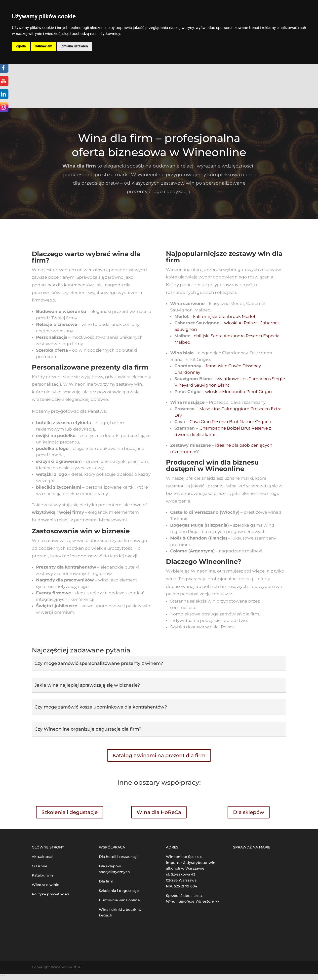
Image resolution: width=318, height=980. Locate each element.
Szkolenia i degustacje (70, 812)
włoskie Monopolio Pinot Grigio (238, 392)
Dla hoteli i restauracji (118, 857)
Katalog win (42, 875)
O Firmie (40, 866)
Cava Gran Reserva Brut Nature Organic (231, 422)
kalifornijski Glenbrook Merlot (224, 316)
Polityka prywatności (50, 894)
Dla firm (106, 881)
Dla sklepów (249, 812)
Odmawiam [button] (44, 46)
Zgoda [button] (21, 46)
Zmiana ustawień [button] (74, 46)
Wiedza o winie (46, 885)
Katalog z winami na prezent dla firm (159, 755)
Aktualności (42, 857)
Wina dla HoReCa (159, 812)
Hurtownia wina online (119, 900)
